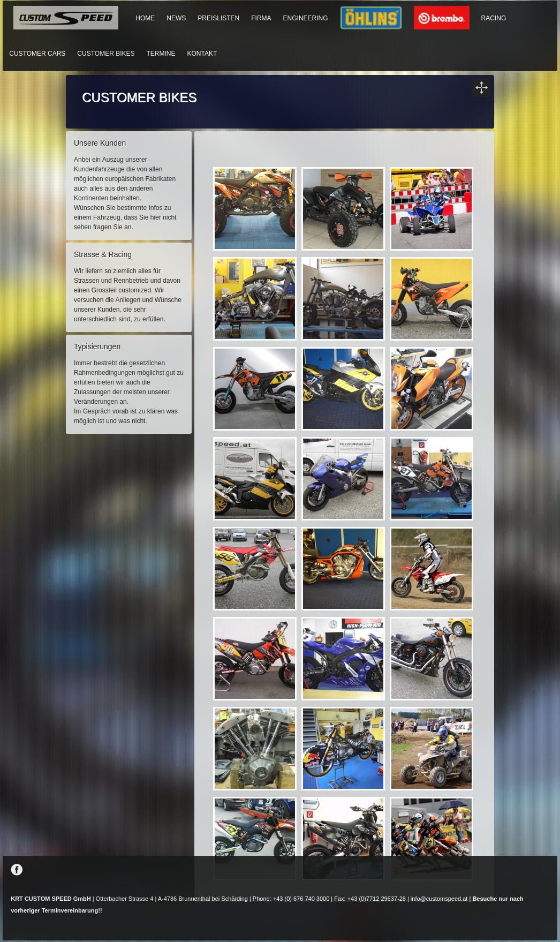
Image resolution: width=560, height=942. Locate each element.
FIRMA (261, 18)
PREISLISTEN (218, 18)
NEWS (176, 18)
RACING (494, 18)
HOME (145, 18)
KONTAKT (202, 54)
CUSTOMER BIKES (106, 54)
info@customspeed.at (439, 899)
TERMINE (161, 54)
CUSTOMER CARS (37, 54)
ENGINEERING (306, 18)
